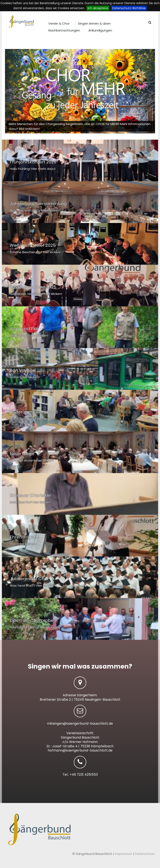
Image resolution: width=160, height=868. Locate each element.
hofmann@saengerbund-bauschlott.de (80, 750)
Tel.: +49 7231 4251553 (80, 775)
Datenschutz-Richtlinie (129, 8)
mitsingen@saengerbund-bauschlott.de (80, 723)
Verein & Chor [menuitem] (59, 23)
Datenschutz (145, 854)
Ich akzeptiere (98, 8)
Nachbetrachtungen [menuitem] (64, 30)
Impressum (124, 854)
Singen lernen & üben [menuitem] (94, 23)
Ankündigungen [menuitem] (100, 30)
